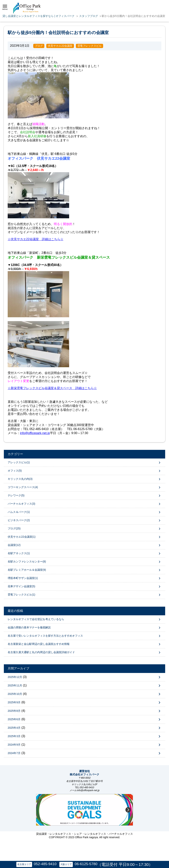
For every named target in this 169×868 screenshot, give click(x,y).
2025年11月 (15, 685)
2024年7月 (14, 753)
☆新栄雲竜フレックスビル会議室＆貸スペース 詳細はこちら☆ (52, 388)
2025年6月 (14, 719)
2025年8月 (14, 711)
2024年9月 (14, 745)
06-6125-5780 (86, 864)
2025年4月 (14, 728)
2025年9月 (14, 702)
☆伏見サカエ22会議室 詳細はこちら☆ (36, 239)
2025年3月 (14, 736)
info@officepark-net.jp (35, 433)
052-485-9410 (45, 864)
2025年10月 (15, 694)
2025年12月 (15, 677)
